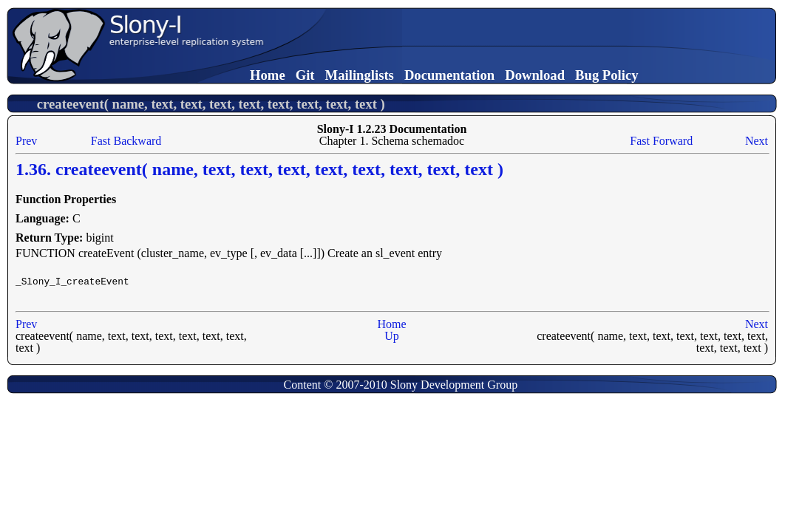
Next (757, 141)
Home (268, 75)
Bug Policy (607, 75)
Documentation (449, 75)
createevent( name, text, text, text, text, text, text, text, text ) (211, 104)
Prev (26, 141)
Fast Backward (126, 141)
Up (392, 336)
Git (305, 75)
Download (535, 75)
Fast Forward (661, 141)
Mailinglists (360, 75)
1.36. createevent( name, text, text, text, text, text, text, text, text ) (259, 169)
